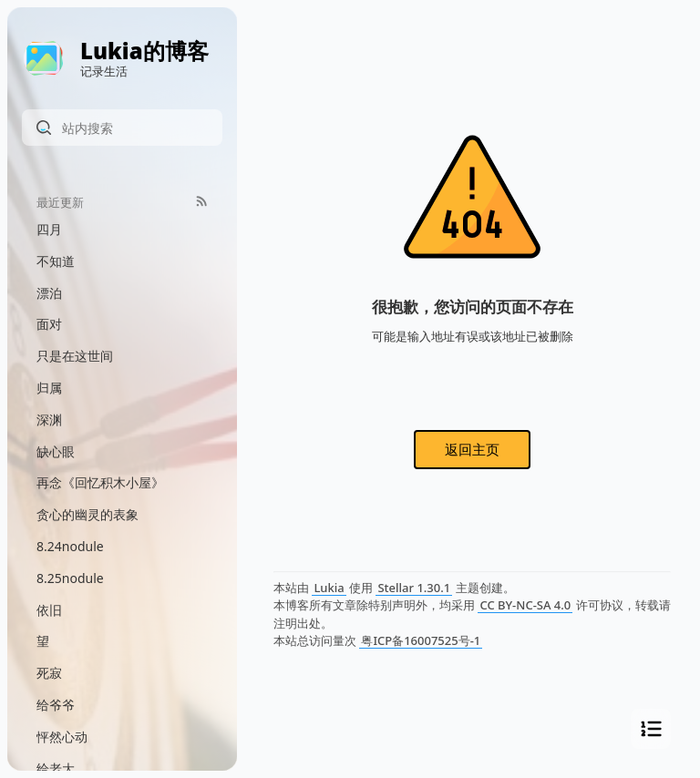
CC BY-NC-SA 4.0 (525, 605)
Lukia (329, 588)
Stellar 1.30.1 (414, 588)
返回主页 (472, 449)
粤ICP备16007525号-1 (421, 640)
